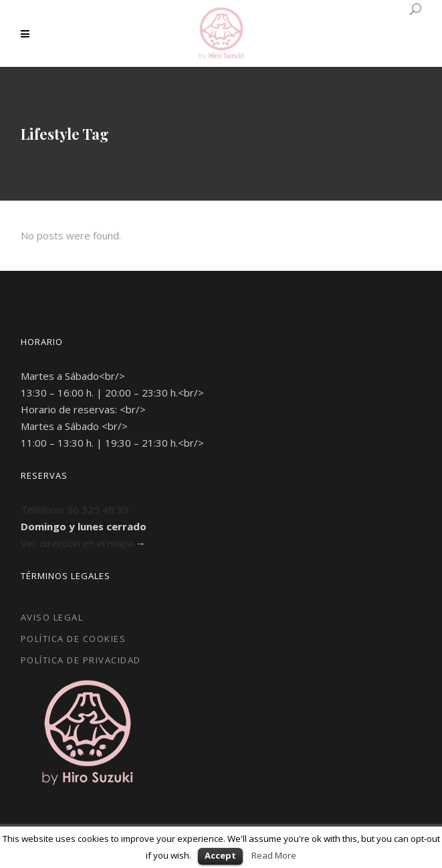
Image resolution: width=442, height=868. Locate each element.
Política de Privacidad (81, 660)
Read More (274, 855)
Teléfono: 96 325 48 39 (75, 510)
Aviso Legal (52, 617)
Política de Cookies (74, 639)
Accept (220, 855)
